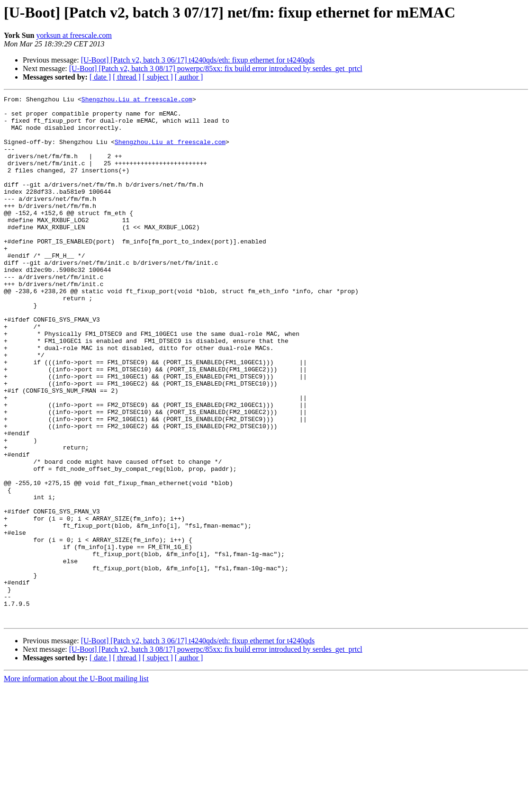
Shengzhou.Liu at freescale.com (137, 100)
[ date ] (100, 77)
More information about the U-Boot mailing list (76, 784)
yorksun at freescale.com (74, 35)
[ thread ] (127, 77)
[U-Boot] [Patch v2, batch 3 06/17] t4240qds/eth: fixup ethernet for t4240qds (198, 60)
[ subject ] (158, 77)
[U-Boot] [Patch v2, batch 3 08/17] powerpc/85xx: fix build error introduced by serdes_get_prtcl (216, 68)
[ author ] (189, 77)
